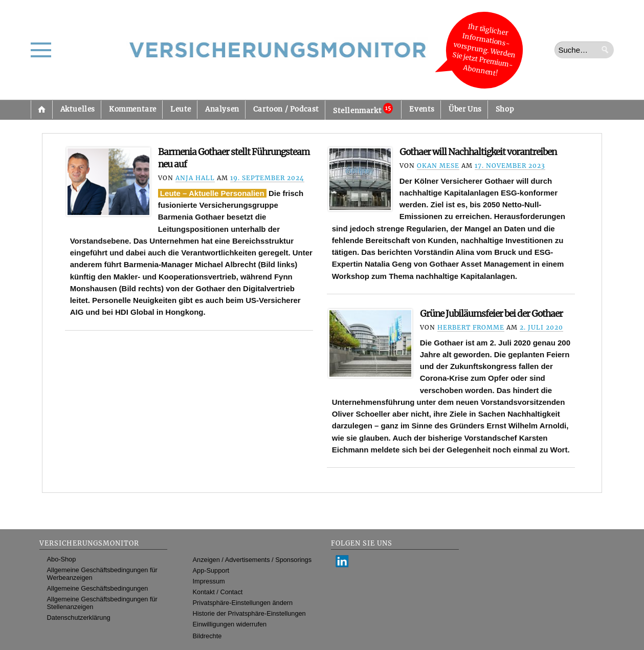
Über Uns (465, 109)
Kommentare (133, 109)
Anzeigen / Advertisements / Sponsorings (252, 560)
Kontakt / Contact (218, 592)
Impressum (209, 581)
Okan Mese (438, 166)
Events (422, 109)
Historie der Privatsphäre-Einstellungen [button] (249, 613)
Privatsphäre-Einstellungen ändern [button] (243, 603)
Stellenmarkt (363, 109)
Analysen (222, 109)
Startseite (41, 110)
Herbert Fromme (471, 327)
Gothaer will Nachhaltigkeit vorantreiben (478, 152)
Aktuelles (78, 109)
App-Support (211, 570)
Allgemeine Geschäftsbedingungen (98, 588)
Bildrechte (207, 636)
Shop (505, 109)
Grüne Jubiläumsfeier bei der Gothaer (491, 314)
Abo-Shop (62, 559)
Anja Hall (195, 178)
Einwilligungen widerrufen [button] (230, 624)
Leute (181, 109)
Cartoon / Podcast (286, 109)
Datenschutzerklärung (79, 617)
